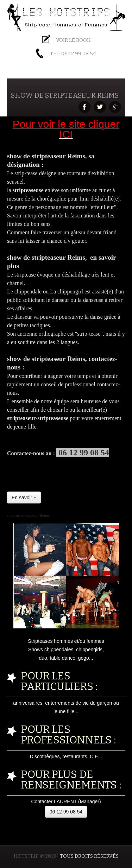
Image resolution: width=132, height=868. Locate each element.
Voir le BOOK (73, 40)
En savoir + (24, 498)
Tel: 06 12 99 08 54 (73, 53)
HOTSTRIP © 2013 (35, 856)
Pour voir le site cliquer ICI (66, 129)
